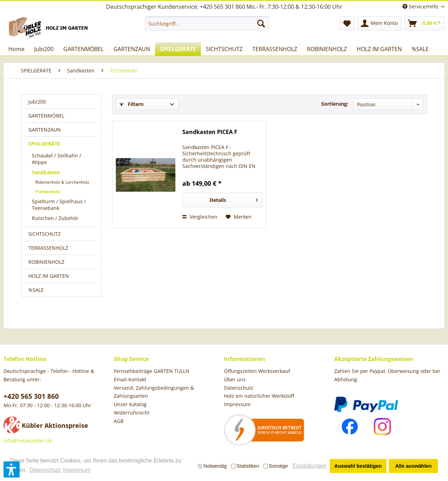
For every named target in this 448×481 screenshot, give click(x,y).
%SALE (36, 290)
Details (234, 199)
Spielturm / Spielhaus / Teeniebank (59, 205)
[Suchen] (261, 23)
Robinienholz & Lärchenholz (62, 182)
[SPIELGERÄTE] (178, 49)
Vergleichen (200, 217)
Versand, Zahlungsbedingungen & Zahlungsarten (154, 392)
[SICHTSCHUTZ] (224, 49)
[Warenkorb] (425, 23)
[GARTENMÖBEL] (83, 49)
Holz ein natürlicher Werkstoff (259, 396)
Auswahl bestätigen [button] (358, 466)
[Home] (16, 49)
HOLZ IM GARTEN (49, 276)
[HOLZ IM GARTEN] (379, 49)
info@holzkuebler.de (28, 441)
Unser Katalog (130, 404)
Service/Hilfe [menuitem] (421, 6)
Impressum (237, 404)
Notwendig (212, 466)
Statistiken (245, 466)
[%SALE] (420, 49)
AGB (119, 421)
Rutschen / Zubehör (55, 218)
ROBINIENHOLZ (46, 262)
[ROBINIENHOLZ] (327, 49)
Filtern (132, 104)
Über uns (235, 379)
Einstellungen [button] (309, 466)
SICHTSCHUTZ (44, 234)
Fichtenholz (48, 192)
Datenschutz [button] (45, 470)
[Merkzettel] (347, 23)
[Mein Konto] (380, 23)
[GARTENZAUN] (132, 49)
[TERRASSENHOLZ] (275, 49)
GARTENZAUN (45, 130)
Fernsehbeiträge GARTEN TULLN (152, 371)
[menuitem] (207, 23)
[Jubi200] (44, 49)
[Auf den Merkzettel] (239, 217)
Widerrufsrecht (132, 413)
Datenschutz (239, 388)
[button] (12, 469)
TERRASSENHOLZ (48, 248)
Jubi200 (37, 102)
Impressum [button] (77, 470)
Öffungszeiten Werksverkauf (257, 371)
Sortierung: (335, 104)
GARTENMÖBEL (46, 116)
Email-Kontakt (130, 379)
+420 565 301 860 (31, 396)
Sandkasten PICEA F (210, 132)
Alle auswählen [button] (413, 466)
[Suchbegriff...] (207, 23)
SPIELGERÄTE (44, 144)
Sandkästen (46, 172)
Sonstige (275, 466)
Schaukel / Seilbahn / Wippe (57, 159)
